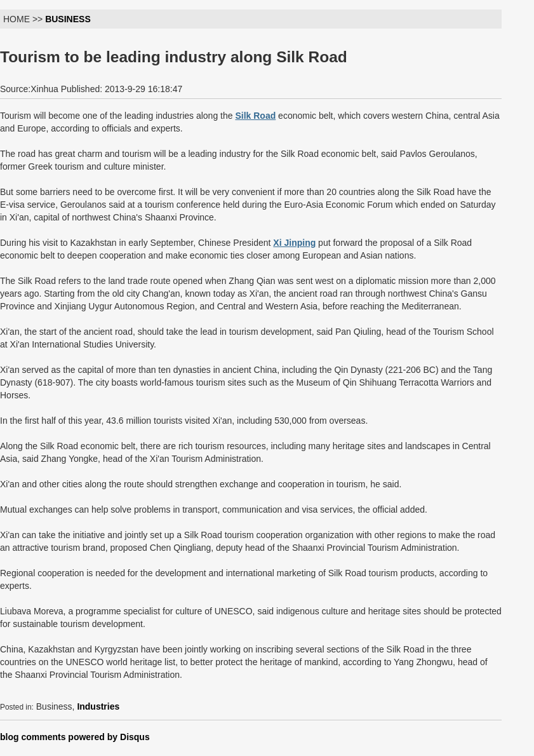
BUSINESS (68, 19)
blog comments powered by (75, 737)
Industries (98, 706)
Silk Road (255, 116)
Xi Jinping (294, 243)
